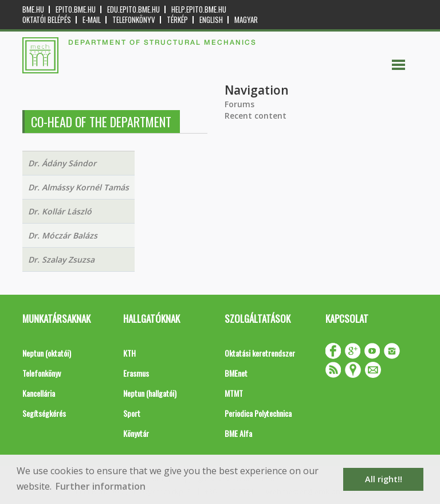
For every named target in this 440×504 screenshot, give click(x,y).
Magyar (246, 20)
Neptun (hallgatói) (150, 393)
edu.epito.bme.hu (133, 9)
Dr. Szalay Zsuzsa (61, 259)
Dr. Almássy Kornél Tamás (78, 187)
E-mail (92, 20)
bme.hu (33, 9)
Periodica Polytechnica (258, 413)
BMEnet (236, 373)
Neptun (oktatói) (47, 353)
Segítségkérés (44, 413)
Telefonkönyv (134, 20)
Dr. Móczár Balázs (63, 235)
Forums (239, 104)
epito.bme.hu (76, 9)
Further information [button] (101, 486)
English (211, 20)
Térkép (177, 20)
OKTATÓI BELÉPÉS (47, 20)
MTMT (234, 393)
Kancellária (39, 393)
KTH (129, 353)
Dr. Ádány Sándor (62, 163)
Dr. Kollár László (60, 211)
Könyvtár (136, 433)
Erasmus (136, 373)
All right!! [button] (384, 479)
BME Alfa (238, 433)
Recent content (256, 116)
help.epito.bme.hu (199, 9)
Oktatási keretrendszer (260, 353)
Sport (132, 413)
